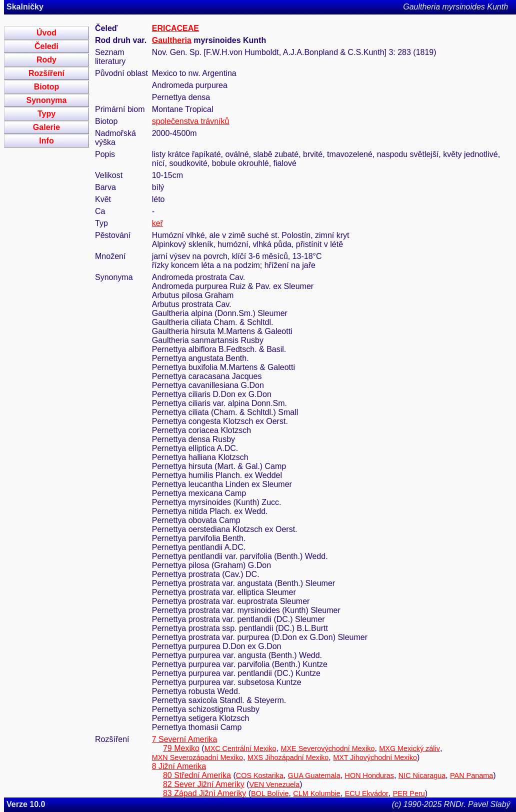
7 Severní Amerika (185, 739)
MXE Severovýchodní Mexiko (327, 748)
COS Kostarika (260, 775)
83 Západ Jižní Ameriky (204, 793)
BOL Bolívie (270, 793)
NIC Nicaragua (422, 775)
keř (157, 223)
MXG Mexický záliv (409, 748)
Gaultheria (172, 40)
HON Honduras (369, 775)
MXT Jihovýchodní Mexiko (375, 757)
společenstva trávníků (191, 121)
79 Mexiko (181, 748)
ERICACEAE (175, 28)
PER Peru (409, 793)
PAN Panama (471, 775)
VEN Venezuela (274, 784)
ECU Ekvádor (367, 793)
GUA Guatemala (314, 775)
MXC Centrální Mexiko (240, 748)
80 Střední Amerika (197, 775)
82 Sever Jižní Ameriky (204, 784)
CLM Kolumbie (316, 793)
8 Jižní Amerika (179, 766)
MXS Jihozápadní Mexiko (288, 757)
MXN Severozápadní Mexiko (197, 757)
